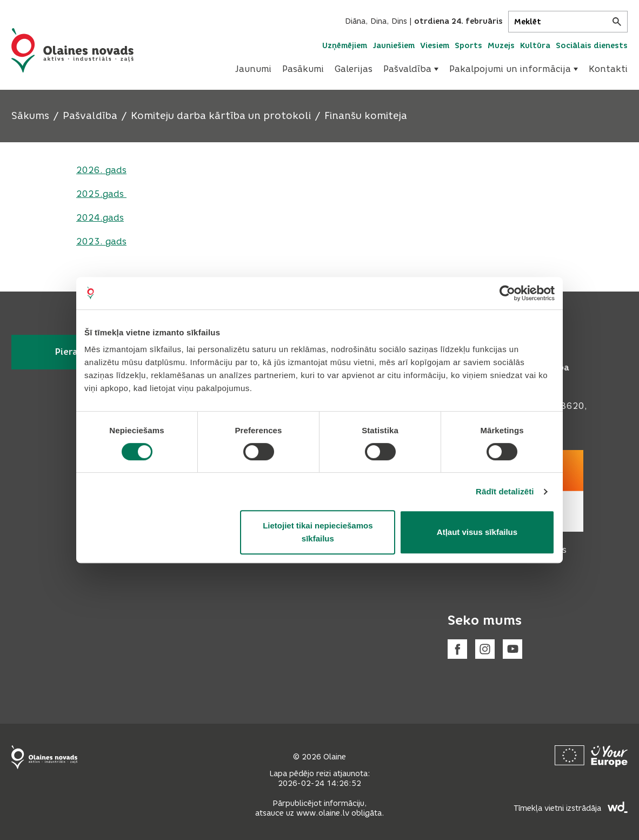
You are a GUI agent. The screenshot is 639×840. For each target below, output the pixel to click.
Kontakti (608, 69)
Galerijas (354, 69)
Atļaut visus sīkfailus (477, 532)
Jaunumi (253, 69)
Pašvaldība (411, 69)
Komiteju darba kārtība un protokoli (221, 116)
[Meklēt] (568, 22)
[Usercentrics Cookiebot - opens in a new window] (507, 293)
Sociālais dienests (592, 46)
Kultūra (535, 46)
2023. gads (101, 242)
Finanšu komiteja (366, 116)
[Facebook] (457, 649)
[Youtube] (512, 649)
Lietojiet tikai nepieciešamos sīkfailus (318, 532)
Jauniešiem (394, 46)
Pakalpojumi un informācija (514, 69)
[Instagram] (485, 649)
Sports (468, 46)
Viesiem (435, 46)
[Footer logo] (44, 757)
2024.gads (100, 218)
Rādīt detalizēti (505, 491)
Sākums (30, 116)
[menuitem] (253, 69)
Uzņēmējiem (345, 46)
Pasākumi (303, 69)
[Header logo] (72, 50)
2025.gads (101, 194)
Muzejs (501, 46)
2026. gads (101, 170)
